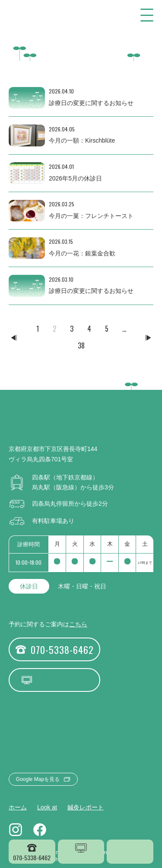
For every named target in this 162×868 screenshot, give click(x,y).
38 (81, 345)
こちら (78, 624)
